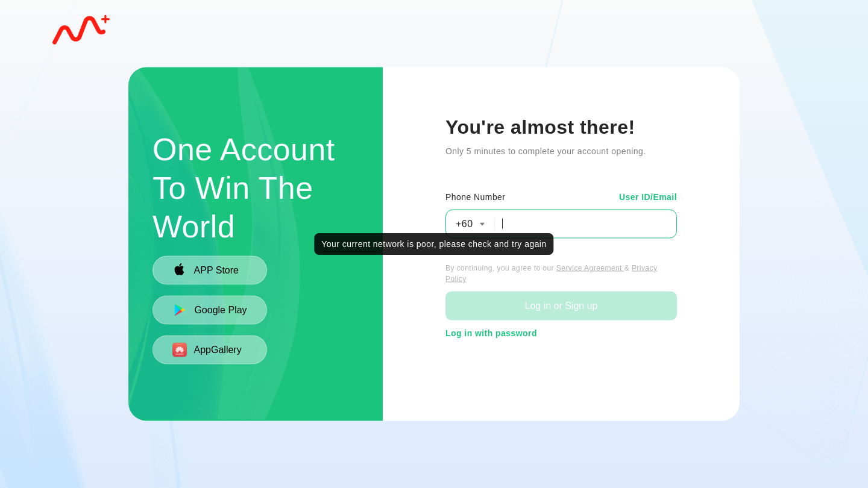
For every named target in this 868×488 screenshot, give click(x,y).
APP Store (206, 270)
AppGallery (207, 349)
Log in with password (491, 333)
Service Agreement (590, 267)
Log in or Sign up (561, 305)
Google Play (210, 310)
